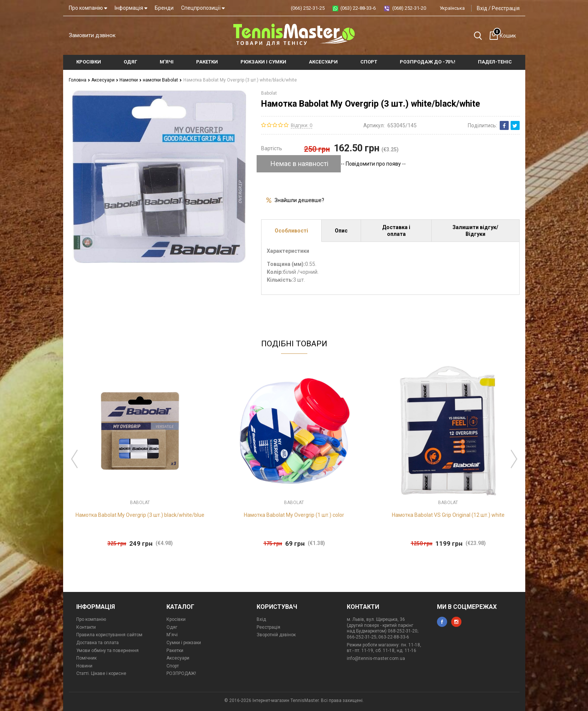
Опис (341, 231)
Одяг (172, 627)
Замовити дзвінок (92, 35)
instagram (456, 622)
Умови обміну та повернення (107, 650)
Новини (84, 666)
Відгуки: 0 (302, 125)
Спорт (173, 666)
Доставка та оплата (97, 643)
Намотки (130, 80)
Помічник (86, 658)
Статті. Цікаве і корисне (101, 673)
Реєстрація (506, 8)
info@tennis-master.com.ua (376, 658)
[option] (140, 457)
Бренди (164, 8)
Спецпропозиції (203, 8)
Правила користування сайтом (109, 635)
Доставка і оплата (396, 231)
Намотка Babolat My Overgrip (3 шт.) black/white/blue (140, 515)
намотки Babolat (162, 80)
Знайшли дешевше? (299, 200)
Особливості (291, 231)
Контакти (86, 627)
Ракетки (175, 650)
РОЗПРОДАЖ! (181, 673)
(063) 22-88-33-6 (358, 8)
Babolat (269, 93)
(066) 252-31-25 (308, 8)
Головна (79, 80)
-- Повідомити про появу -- (373, 164)
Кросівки (176, 619)
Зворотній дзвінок (276, 635)
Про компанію (88, 8)
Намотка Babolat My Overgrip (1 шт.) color (294, 515)
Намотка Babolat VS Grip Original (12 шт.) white (448, 515)
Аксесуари (105, 80)
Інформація (131, 8)
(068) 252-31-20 (409, 8)
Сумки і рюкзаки (184, 643)
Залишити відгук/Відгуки (475, 231)
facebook (442, 622)
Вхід (482, 8)
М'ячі (172, 635)
